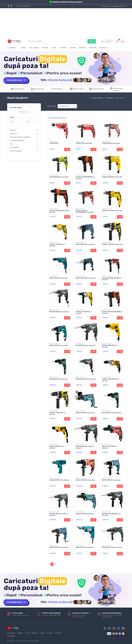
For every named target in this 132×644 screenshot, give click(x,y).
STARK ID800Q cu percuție (111, 143)
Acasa (23, 48)
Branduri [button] (13, 130)
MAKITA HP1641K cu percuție (85, 413)
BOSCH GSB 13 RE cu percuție (85, 278)
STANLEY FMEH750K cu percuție (57, 414)
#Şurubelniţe (58, 89)
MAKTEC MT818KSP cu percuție (110, 447)
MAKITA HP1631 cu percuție (85, 514)
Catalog (11, 48)
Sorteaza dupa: (52, 106)
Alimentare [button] (14, 134)
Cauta (92, 41)
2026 (25, 641)
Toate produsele (24, 112)
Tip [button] (11, 144)
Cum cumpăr (34, 48)
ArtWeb (37, 641)
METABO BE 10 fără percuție (111, 413)
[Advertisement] (66, 23)
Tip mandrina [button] (14, 147)
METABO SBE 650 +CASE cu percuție (85, 447)
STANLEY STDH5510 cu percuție (57, 245)
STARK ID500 (54, 143)
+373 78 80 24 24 (23, 6)
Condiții (73, 48)
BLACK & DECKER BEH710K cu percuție (59, 211)
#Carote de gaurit (19, 89)
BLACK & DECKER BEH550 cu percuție (85, 178)
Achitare (45, 48)
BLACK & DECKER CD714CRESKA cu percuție (85, 211)
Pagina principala (97, 98)
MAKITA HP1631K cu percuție (59, 547)
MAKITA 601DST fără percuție (59, 480)
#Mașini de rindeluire (98, 89)
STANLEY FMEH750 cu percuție (112, 244)
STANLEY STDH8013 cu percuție (84, 313)
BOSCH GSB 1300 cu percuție (85, 244)
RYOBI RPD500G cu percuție (59, 177)
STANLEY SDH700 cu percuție (112, 211)
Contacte (82, 48)
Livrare (54, 48)
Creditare (63, 48)
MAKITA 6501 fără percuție (85, 547)
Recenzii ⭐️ (104, 48)
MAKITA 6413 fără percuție (58, 278)
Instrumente (109, 98)
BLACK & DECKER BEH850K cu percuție (112, 313)
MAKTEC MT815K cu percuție (85, 480)
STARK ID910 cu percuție (84, 143)
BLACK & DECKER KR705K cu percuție (112, 279)
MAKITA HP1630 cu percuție (111, 480)
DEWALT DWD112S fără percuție (57, 447)
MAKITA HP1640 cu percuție (59, 345)
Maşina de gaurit (54, 141)
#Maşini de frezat (39, 89)
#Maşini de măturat (78, 89)
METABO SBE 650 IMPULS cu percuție (111, 515)
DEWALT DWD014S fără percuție (110, 346)
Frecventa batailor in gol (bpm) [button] (20, 137)
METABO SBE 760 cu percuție (112, 547)
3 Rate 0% (93, 48)
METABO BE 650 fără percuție (86, 379)
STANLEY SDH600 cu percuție (112, 177)
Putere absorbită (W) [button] (17, 140)
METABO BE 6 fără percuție (58, 379)
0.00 (123, 41)
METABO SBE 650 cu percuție (59, 312)
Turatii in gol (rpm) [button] (16, 151)
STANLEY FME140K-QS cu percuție (111, 380)
